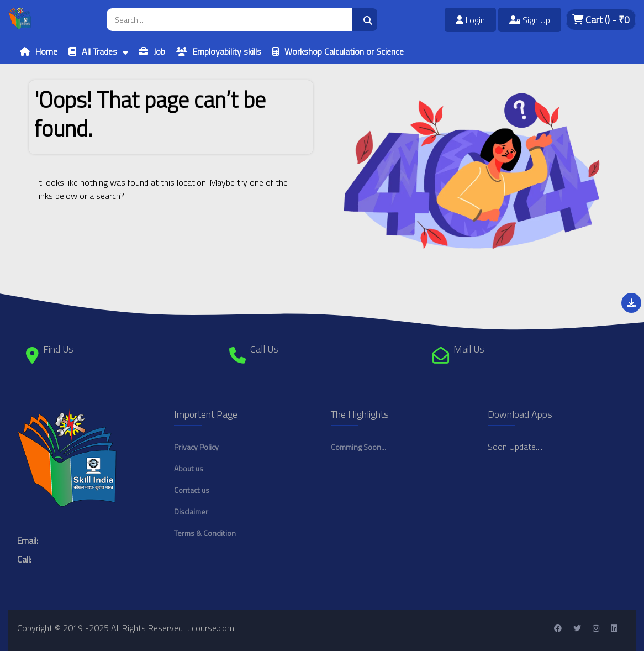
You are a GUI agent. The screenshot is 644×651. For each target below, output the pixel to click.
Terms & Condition (205, 533)
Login (470, 20)
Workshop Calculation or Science (344, 51)
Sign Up (530, 20)
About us (189, 468)
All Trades (99, 51)
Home (46, 51)
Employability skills (227, 51)
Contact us (192, 490)
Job (159, 51)
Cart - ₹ (601, 20)
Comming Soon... (358, 447)
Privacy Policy (196, 447)
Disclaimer (191, 511)
